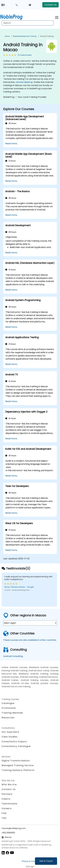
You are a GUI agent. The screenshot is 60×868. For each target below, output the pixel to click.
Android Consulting (13, 656)
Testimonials (9, 804)
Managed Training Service (18, 765)
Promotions (9, 708)
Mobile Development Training (25, 36)
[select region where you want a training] (30, 623)
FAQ (4, 813)
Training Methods (12, 713)
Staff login (30, 866)
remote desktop (24, 82)
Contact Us (50, 5)
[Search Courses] (28, 23)
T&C (4, 818)
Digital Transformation (16, 761)
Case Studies (10, 737)
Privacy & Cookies (30, 861)
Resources (8, 718)
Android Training (47, 36)
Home (7, 36)
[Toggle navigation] (57, 17)
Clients (6, 799)
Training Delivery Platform (18, 770)
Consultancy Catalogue (16, 746)
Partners (7, 794)
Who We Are (9, 785)
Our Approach (10, 732)
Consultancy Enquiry (14, 742)
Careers (7, 808)
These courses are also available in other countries (30, 640)
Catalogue (8, 703)
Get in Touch (46, 861)
